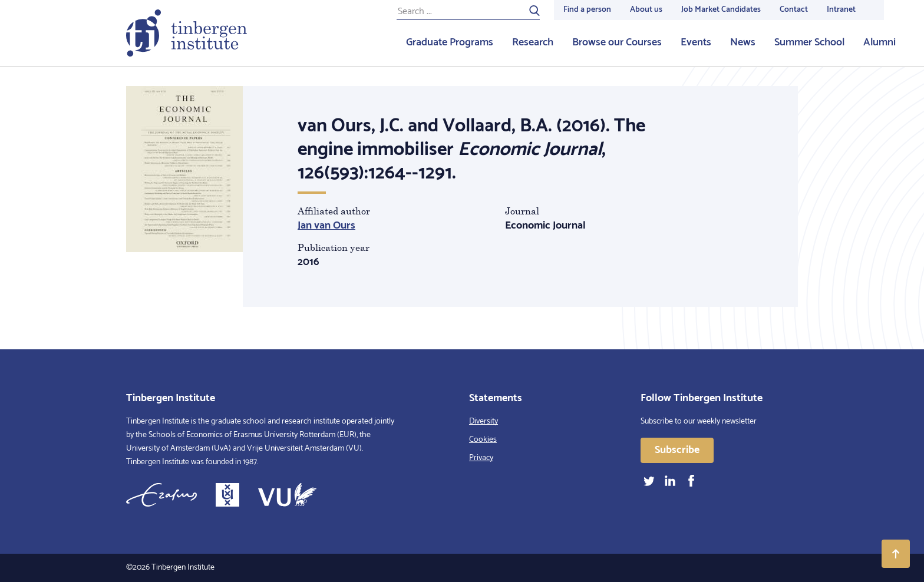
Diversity (484, 421)
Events (696, 42)
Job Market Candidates (721, 10)
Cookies (483, 440)
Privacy (481, 458)
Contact (794, 10)
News (743, 42)
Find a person (587, 10)
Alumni (880, 42)
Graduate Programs (450, 42)
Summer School (809, 42)
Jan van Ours (326, 226)
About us (646, 10)
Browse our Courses (617, 42)
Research (533, 42)
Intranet (841, 10)
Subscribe (677, 450)
